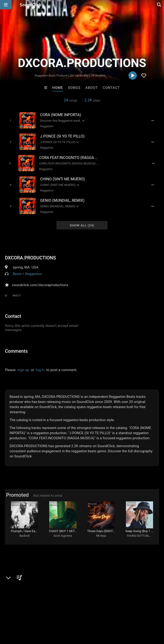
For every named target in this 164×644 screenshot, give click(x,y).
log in (40, 369)
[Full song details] (153, 121)
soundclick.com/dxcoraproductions (40, 284)
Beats (17, 273)
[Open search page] (159, 5)
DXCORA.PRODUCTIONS (30, 257)
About (92, 88)
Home (58, 88)
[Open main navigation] (6, 5)
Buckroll (25, 536)
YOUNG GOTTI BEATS (140, 536)
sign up (23, 369)
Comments (16, 350)
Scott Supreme (63, 536)
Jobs (64, 616)
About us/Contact (41, 616)
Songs (74, 88)
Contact (111, 88)
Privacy (111, 616)
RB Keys (101, 536)
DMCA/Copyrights (86, 616)
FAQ (20, 616)
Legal (125, 616)
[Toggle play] (10, 121)
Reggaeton (46, 126)
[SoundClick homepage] (31, 5)
